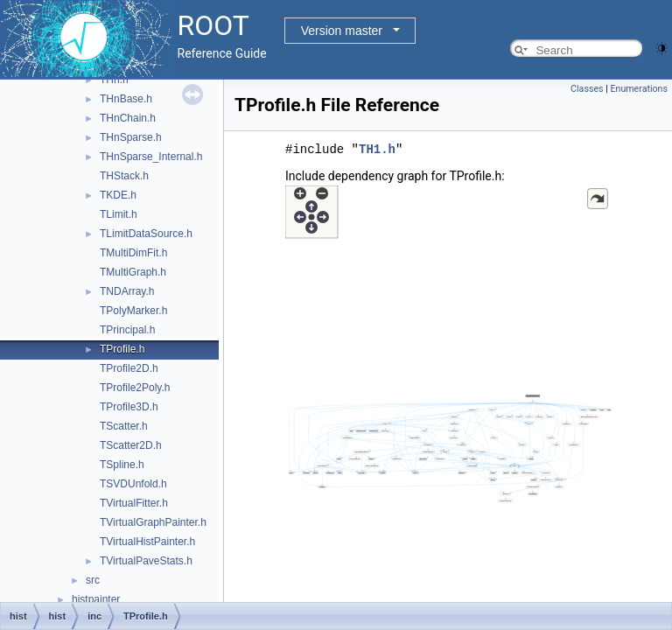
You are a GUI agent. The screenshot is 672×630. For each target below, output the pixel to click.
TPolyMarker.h (133, 311)
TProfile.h (122, 349)
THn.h (114, 80)
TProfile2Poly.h (135, 388)
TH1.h (377, 149)
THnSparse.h (131, 137)
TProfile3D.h (129, 407)
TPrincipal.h (127, 330)
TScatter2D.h (131, 445)
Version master (342, 31)
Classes (587, 89)
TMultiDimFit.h (133, 253)
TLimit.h (119, 214)
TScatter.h (124, 426)
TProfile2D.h (129, 368)
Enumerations (639, 89)
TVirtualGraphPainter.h (153, 522)
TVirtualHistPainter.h (147, 542)
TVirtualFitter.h (134, 503)
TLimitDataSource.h (146, 234)
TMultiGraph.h (133, 272)
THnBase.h (126, 99)
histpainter (96, 599)
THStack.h (124, 176)
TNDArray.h (127, 291)
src (93, 580)
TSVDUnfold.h (133, 484)
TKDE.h (118, 195)
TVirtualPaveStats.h (146, 561)
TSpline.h (122, 465)
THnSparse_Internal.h (151, 157)
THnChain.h (128, 118)
